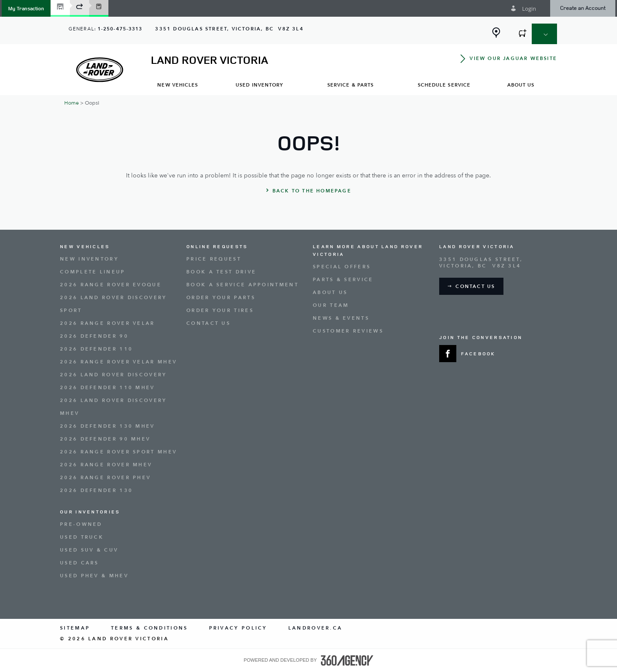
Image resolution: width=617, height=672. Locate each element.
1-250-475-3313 (120, 29)
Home (72, 103)
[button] (26, 8)
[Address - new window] (229, 29)
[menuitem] (178, 85)
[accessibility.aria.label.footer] (347, 660)
